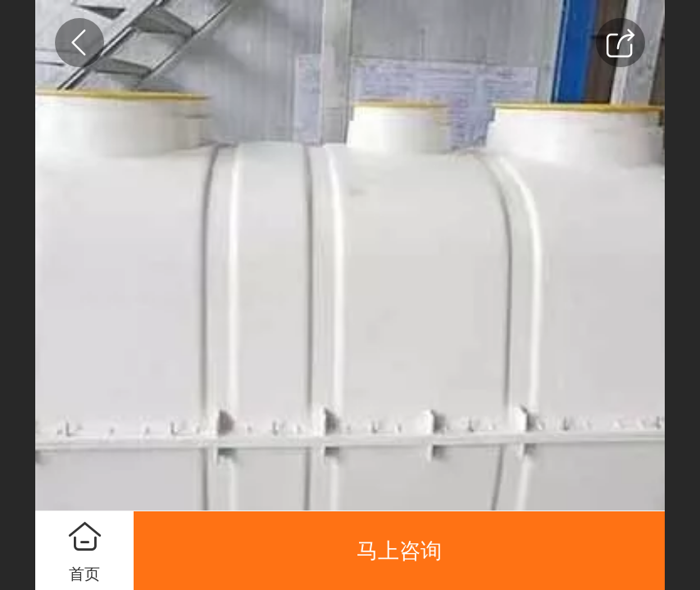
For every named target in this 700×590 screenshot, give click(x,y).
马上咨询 (399, 551)
